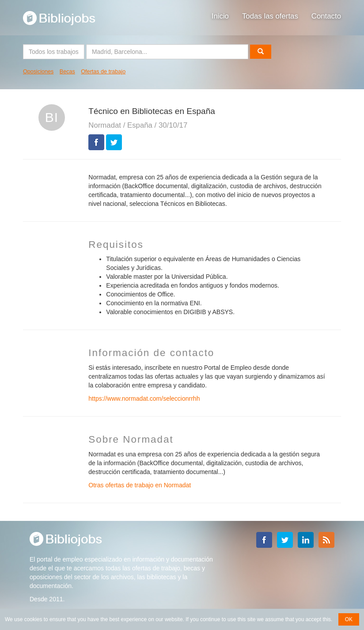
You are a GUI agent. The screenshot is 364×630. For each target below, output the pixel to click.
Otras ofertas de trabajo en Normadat (140, 485)
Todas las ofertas (270, 16)
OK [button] (349, 619)
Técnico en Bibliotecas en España (152, 111)
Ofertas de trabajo (103, 72)
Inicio (220, 16)
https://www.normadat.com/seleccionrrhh (144, 398)
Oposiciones (38, 72)
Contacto (326, 16)
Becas (67, 72)
